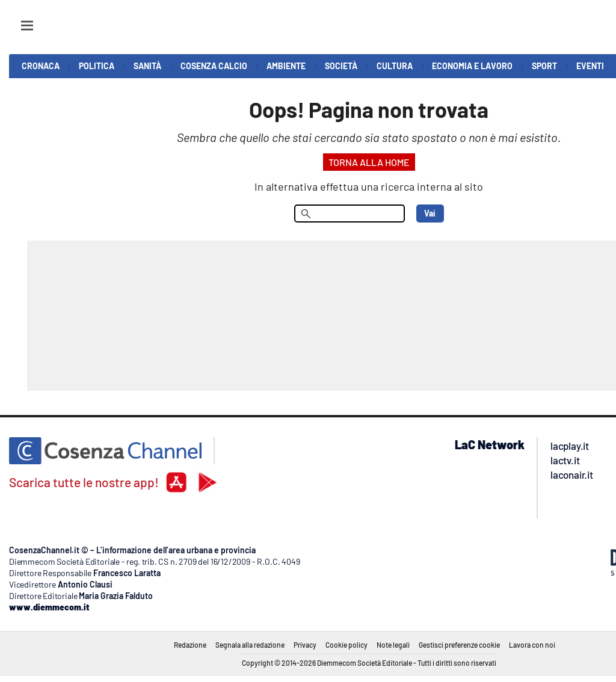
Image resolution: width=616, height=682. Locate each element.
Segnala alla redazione (250, 645)
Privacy (305, 645)
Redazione (190, 645)
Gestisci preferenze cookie (459, 645)
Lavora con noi (532, 645)
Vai (430, 213)
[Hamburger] (16, 20)
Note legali (393, 645)
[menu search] (350, 214)
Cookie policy (346, 645)
